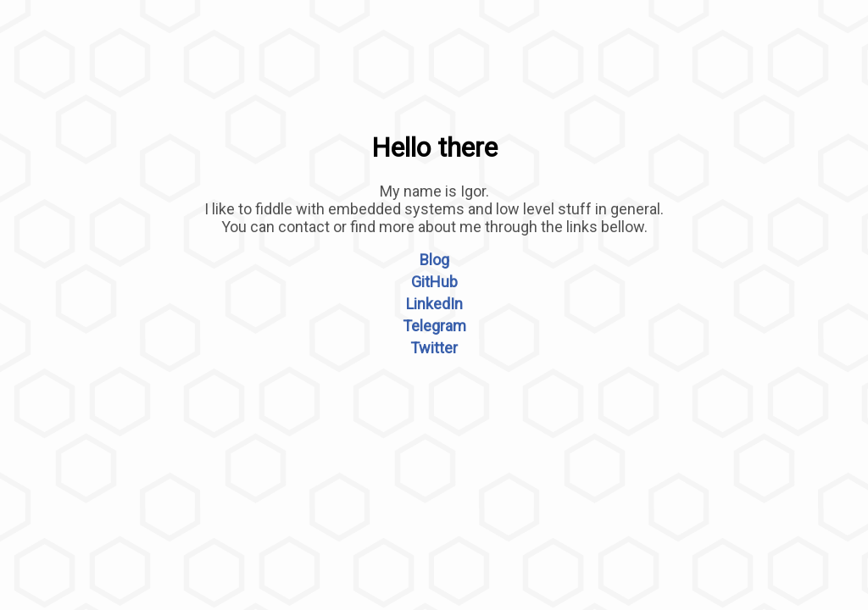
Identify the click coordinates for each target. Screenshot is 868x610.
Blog (434, 260)
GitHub (434, 282)
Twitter (434, 348)
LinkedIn (434, 304)
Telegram (434, 326)
